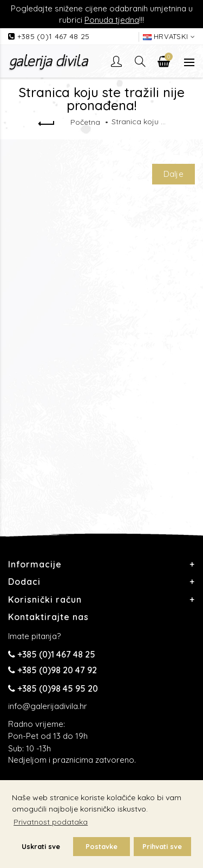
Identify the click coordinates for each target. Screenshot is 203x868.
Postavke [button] (101, 846)
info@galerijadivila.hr (48, 706)
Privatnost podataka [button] (51, 822)
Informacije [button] (35, 564)
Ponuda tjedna (112, 20)
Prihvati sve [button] (162, 846)
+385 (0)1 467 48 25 (54, 36)
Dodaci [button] (24, 582)
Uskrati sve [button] (41, 846)
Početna (85, 122)
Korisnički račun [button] (45, 599)
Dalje (174, 174)
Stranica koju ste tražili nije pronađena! (139, 122)
